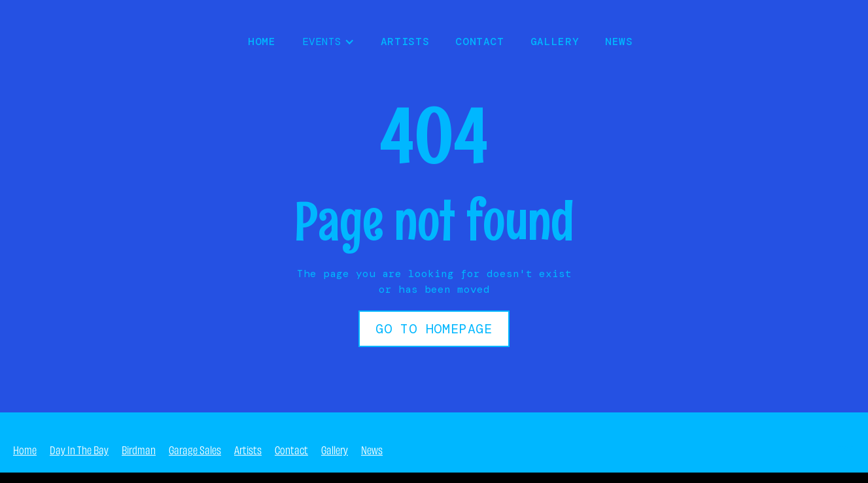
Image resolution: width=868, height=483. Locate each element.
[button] (328, 42)
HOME (262, 42)
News (372, 449)
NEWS (619, 42)
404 (845, 449)
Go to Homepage (434, 329)
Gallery (555, 42)
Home (25, 449)
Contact (479, 42)
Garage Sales (195, 449)
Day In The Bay (79, 449)
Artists (405, 42)
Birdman (139, 449)
